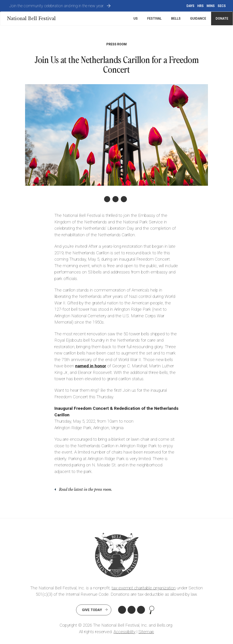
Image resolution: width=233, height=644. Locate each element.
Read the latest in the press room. (86, 489)
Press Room (116, 44)
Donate (222, 19)
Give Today (92, 610)
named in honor (91, 366)
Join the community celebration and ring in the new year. (57, 6)
